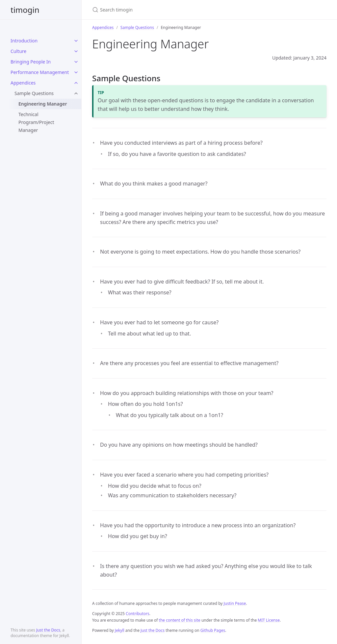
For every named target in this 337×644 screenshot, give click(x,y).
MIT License (269, 620)
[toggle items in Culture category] (76, 51)
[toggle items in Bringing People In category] (76, 62)
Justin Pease (235, 603)
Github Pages (213, 630)
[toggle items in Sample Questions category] (76, 93)
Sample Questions (34, 93)
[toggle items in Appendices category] (76, 83)
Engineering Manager (43, 104)
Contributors (138, 614)
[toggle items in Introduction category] (76, 41)
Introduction (24, 41)
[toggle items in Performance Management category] (76, 72)
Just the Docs (48, 630)
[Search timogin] (170, 10)
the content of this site (180, 620)
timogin (25, 10)
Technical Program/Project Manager (36, 122)
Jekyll (120, 630)
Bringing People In (31, 62)
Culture (18, 51)
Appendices (23, 83)
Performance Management (40, 72)
